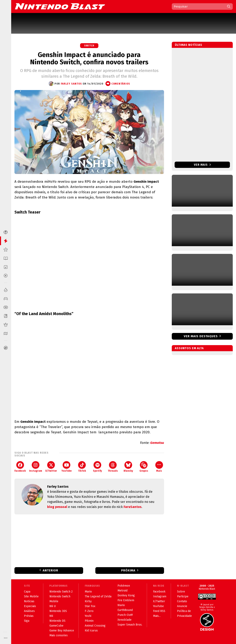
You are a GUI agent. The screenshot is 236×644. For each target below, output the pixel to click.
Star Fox (90, 606)
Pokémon (124, 586)
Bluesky (128, 467)
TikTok (82, 467)
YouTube (66, 467)
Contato (182, 601)
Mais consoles (59, 635)
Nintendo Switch (60, 596)
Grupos (144, 467)
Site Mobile (31, 596)
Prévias (29, 616)
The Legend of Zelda (98, 596)
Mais (159, 467)
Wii (51, 616)
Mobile (54, 601)
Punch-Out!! (125, 615)
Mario (88, 592)
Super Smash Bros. (130, 625)
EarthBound (125, 610)
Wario (121, 605)
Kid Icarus (91, 631)
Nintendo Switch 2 (61, 592)
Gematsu (157, 443)
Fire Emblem (126, 600)
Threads (113, 467)
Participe (183, 596)
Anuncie (182, 606)
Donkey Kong (126, 595)
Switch (89, 46)
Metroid (122, 591)
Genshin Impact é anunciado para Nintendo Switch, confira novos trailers (89, 58)
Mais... (157, 616)
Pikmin (89, 621)
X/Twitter (51, 467)
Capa (27, 592)
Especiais (30, 606)
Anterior (50, 570)
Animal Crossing (95, 626)
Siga (27, 621)
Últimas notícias (189, 45)
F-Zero (89, 611)
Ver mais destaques (201, 336)
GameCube (56, 626)
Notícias (29, 601)
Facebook (20, 467)
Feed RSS (159, 611)
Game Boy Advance (62, 631)
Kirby (88, 601)
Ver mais (202, 165)
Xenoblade (125, 620)
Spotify (97, 467)
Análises (29, 611)
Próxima (128, 570)
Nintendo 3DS (58, 611)
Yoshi (88, 616)
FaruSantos (133, 507)
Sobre (181, 592)
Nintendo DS (57, 621)
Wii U (53, 606)
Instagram (36, 467)
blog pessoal (57, 507)
